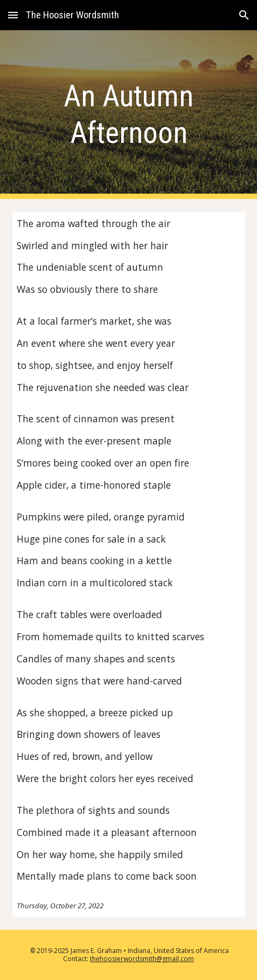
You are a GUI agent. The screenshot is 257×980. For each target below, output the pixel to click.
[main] (129, 115)
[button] (13, 15)
